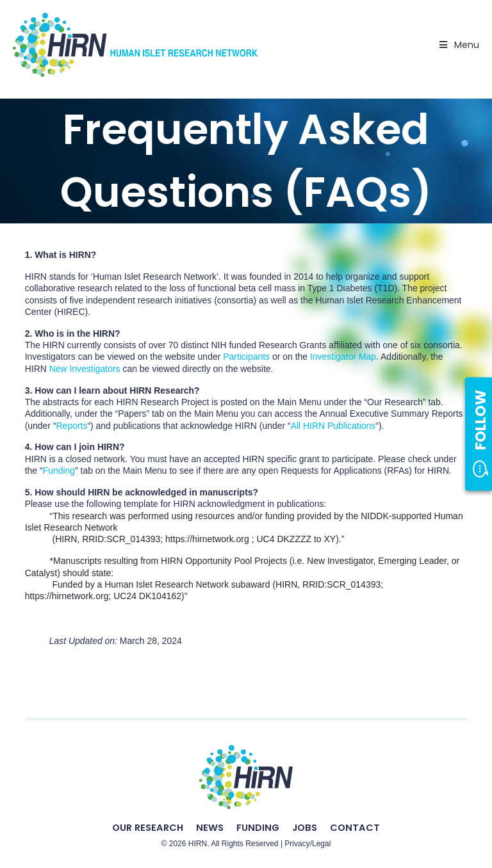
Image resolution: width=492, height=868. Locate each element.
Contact (355, 828)
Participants (246, 357)
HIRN (198, 844)
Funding (59, 470)
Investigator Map (343, 357)
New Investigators (85, 369)
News (210, 828)
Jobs (305, 828)
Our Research (148, 828)
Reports (72, 426)
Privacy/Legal (307, 844)
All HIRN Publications (333, 426)
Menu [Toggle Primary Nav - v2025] (458, 45)
